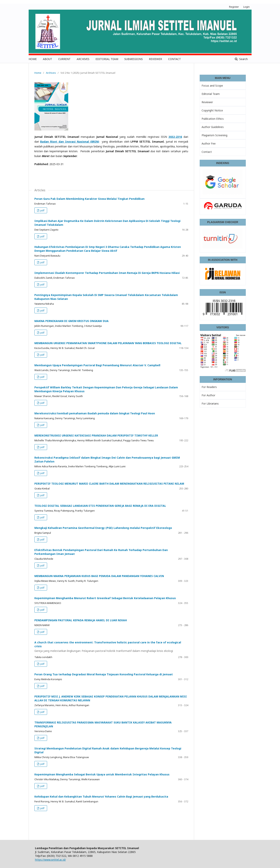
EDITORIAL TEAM (107, 59)
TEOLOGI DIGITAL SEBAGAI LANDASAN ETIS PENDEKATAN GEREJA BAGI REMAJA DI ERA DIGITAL (100, 506)
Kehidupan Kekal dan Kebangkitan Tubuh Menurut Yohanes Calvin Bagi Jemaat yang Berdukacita (101, 797)
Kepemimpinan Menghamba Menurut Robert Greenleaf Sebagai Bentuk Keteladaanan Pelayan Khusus (105, 598)
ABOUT (47, 59)
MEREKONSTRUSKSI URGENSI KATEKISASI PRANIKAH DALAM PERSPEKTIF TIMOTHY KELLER (96, 435)
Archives (51, 73)
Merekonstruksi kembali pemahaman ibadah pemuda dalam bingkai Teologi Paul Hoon (95, 413)
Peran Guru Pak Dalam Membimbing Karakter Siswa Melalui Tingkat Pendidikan (89, 199)
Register (234, 7)
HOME (33, 59)
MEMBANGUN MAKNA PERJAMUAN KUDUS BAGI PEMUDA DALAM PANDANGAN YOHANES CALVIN (99, 576)
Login (246, 7)
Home (38, 73)
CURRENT (64, 59)
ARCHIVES (83, 59)
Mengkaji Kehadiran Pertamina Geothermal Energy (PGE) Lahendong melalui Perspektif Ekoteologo (103, 528)
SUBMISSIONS (134, 59)
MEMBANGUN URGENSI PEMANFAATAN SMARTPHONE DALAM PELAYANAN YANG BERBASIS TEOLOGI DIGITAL (108, 343)
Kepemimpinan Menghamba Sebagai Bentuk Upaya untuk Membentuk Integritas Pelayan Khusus (102, 774)
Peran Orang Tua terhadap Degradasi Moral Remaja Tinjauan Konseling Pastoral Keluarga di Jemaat (104, 674)
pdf (42, 210)
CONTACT (174, 59)
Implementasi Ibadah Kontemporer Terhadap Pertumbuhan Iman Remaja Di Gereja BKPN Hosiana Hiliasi (107, 273)
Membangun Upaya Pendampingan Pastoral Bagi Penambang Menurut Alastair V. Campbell (97, 365)
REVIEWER (155, 59)
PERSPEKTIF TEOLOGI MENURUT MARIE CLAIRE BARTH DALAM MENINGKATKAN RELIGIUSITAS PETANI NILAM (109, 484)
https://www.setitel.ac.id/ (50, 860)
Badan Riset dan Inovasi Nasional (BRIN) (70, 142)
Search (243, 59)
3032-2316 (175, 137)
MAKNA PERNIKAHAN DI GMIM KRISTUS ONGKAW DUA (71, 321)
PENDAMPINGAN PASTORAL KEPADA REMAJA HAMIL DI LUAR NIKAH (81, 620)
